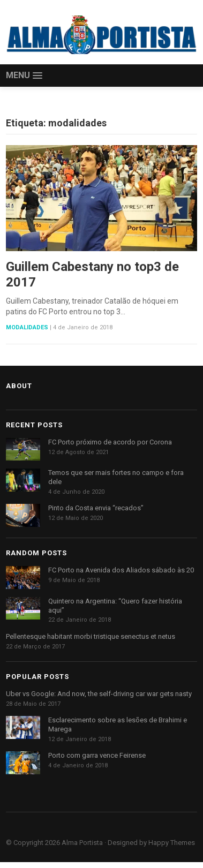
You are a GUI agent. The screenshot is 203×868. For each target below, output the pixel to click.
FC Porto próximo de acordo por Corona (110, 442)
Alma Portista (82, 843)
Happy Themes (172, 843)
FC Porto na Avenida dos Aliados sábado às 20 (121, 570)
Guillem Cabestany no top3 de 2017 (92, 274)
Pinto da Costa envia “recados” (96, 508)
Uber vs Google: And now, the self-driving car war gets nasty (99, 694)
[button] (24, 76)
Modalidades (27, 327)
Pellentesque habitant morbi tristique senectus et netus (91, 636)
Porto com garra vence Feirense (97, 755)
